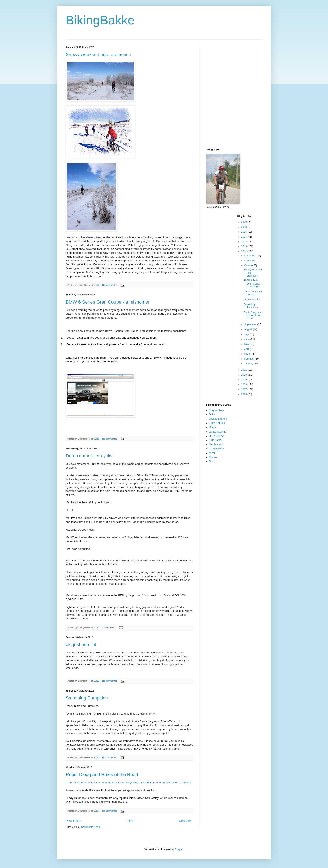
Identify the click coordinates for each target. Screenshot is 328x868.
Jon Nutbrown (217, 436)
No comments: (110, 285)
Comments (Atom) (91, 827)
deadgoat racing (218, 419)
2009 (244, 380)
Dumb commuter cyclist (90, 456)
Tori (211, 461)
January (249, 364)
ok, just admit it (81, 645)
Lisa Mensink (216, 444)
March (248, 354)
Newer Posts (74, 821)
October (249, 265)
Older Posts (186, 821)
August (248, 329)
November (250, 261)
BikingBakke (100, 20)
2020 (244, 222)
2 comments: (109, 627)
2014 (244, 242)
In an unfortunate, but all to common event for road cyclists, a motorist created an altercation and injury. (129, 782)
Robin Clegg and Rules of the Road (102, 775)
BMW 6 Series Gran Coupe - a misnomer (108, 302)
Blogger (179, 849)
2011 (244, 370)
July (247, 334)
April (247, 349)
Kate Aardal (215, 440)
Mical (212, 453)
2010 (244, 375)
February (249, 359)
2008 (244, 384)
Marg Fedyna (216, 449)
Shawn (213, 457)
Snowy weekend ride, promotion (98, 55)
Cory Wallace (216, 410)
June (247, 339)
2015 (244, 237)
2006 (244, 394)
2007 (244, 389)
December (250, 256)
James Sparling (218, 432)
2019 (244, 227)
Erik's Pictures (217, 423)
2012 (244, 251)
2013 (244, 246)
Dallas (212, 415)
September (251, 325)
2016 (244, 232)
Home (130, 821)
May (247, 344)
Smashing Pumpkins (87, 698)
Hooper (213, 427)
